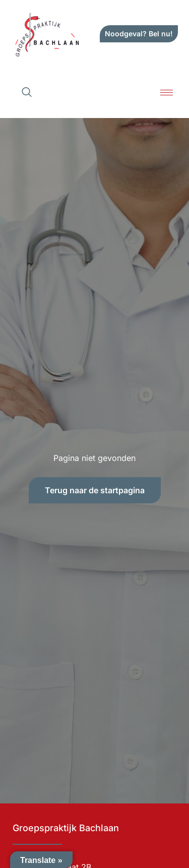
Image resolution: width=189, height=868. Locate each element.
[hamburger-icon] (167, 93)
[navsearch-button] (27, 93)
